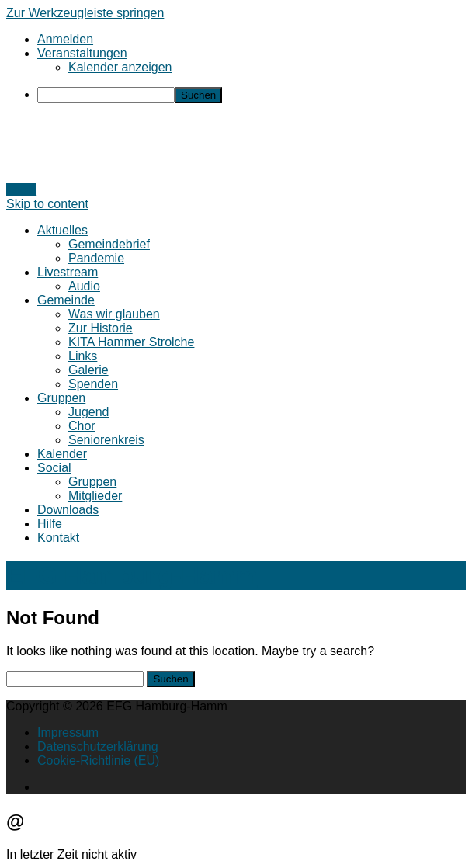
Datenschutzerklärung (98, 746)
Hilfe (50, 524)
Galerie (88, 370)
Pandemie (96, 258)
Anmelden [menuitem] (65, 39)
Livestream (68, 272)
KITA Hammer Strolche (131, 342)
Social (54, 468)
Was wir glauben (114, 314)
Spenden (93, 384)
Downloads (68, 510)
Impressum (68, 733)
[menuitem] (252, 95)
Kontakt (58, 538)
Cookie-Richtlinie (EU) (98, 760)
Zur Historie (101, 328)
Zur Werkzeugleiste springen (85, 13)
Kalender (62, 454)
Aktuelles (62, 230)
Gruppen (61, 398)
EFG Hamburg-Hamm (132, 575)
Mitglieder (95, 496)
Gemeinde (66, 300)
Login (21, 190)
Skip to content (47, 204)
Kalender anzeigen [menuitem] (120, 67)
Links (83, 356)
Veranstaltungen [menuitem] (82, 53)
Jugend (89, 412)
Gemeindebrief (109, 244)
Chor (82, 426)
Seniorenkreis (106, 440)
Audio (84, 286)
